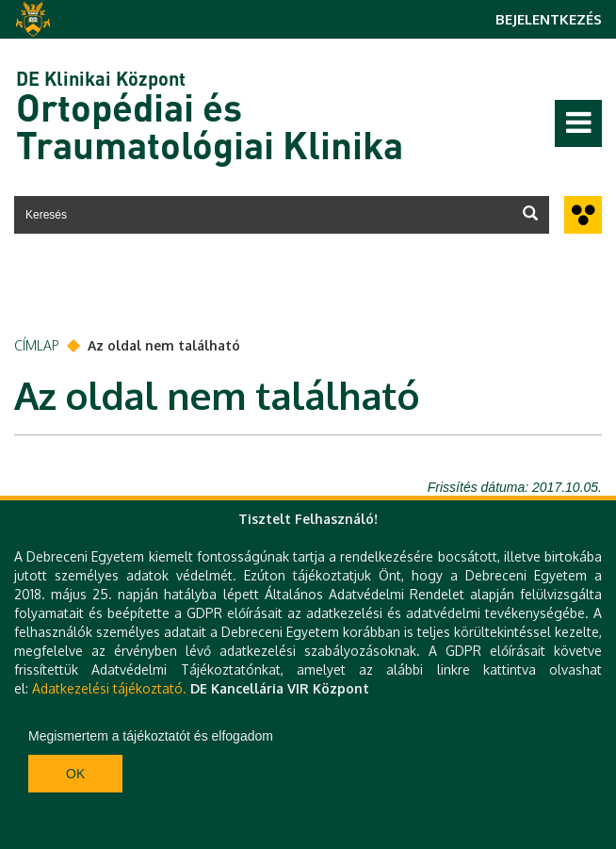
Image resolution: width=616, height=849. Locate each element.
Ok (75, 774)
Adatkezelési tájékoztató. (109, 688)
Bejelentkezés (549, 19)
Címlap (37, 345)
